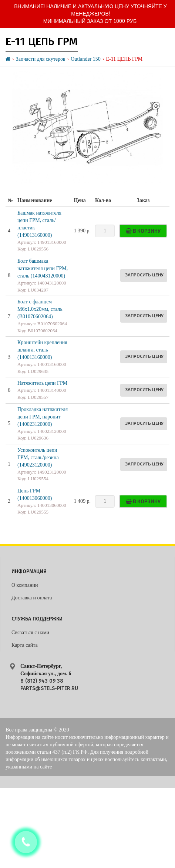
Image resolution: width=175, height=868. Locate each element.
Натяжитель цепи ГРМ (42, 383)
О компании (25, 585)
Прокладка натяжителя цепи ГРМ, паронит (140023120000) (43, 417)
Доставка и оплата (32, 598)
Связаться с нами (30, 633)
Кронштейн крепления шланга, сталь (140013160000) (42, 350)
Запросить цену (144, 275)
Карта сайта (25, 645)
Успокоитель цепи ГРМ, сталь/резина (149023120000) (38, 457)
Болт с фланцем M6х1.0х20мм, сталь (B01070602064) (40, 309)
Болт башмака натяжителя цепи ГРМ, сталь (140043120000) (43, 268)
